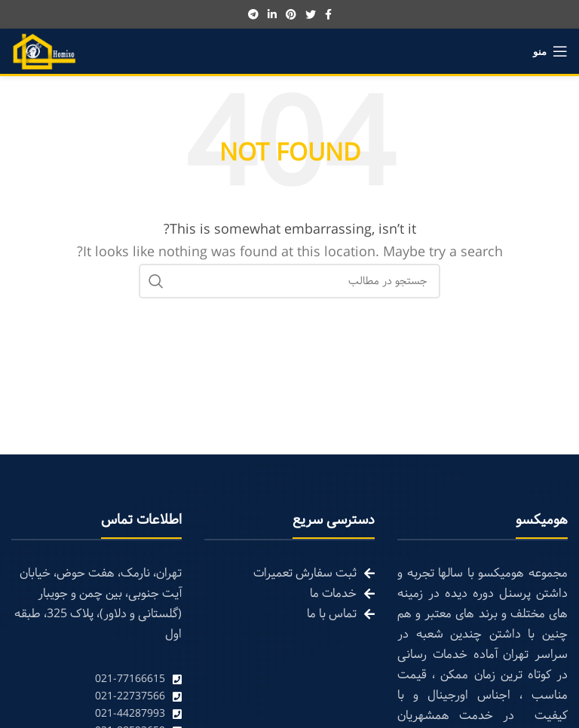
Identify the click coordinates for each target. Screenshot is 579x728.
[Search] (289, 281)
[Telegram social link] (253, 14)
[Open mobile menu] (550, 51)
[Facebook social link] (328, 14)
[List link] (96, 679)
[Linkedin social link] (272, 14)
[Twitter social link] (311, 14)
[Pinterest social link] (291, 14)
